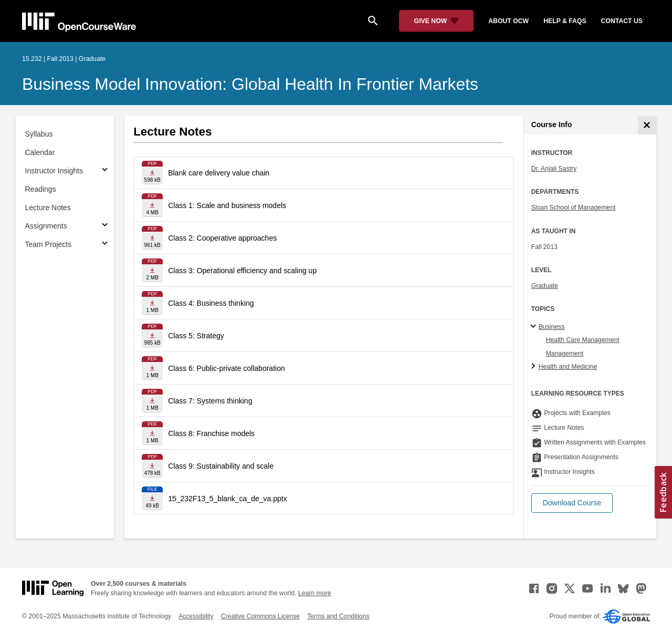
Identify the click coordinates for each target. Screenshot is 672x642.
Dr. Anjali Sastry (554, 169)
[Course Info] (647, 125)
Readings (41, 189)
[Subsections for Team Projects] (105, 245)
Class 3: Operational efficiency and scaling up (242, 271)
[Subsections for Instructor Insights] (105, 171)
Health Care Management (583, 340)
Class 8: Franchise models (211, 433)
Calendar (40, 152)
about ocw (508, 21)
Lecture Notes (48, 208)
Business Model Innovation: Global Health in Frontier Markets (250, 84)
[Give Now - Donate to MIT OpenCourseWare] (437, 21)
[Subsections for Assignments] (105, 226)
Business (552, 327)
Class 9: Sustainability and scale (221, 466)
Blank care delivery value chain (219, 173)
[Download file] (152, 173)
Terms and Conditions (338, 616)
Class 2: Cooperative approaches (222, 238)
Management (565, 354)
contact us (622, 21)
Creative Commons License (260, 616)
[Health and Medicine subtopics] (535, 367)
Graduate (545, 286)
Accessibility (196, 616)
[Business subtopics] (535, 327)
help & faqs (565, 21)
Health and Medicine (568, 367)
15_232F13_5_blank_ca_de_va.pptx (228, 499)
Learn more (315, 593)
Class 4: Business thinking (211, 303)
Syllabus (39, 134)
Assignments (46, 226)
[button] (572, 503)
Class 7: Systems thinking (210, 401)
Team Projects (49, 244)
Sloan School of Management (574, 208)
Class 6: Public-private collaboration (227, 368)
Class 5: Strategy (196, 336)
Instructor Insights (54, 171)
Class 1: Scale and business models (227, 205)
